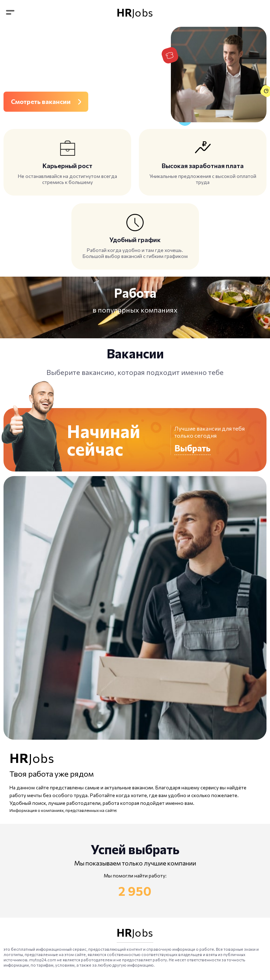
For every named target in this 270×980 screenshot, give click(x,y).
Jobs (135, 12)
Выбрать (192, 448)
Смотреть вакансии (41, 101)
